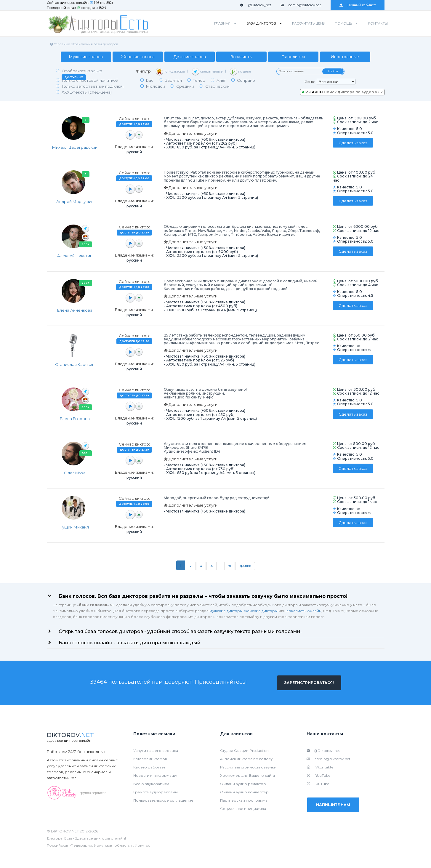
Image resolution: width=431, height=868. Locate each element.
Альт (221, 80)
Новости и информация (156, 775)
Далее (245, 566)
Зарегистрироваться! (309, 683)
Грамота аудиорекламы (156, 792)
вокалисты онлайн (304, 611)
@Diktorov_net (255, 5)
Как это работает (149, 767)
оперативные (207, 72)
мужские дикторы (226, 611)
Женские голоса (138, 57)
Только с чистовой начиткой (90, 80)
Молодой (156, 86)
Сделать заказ (353, 143)
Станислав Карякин (75, 364)
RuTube (318, 784)
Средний (185, 86)
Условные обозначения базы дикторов (84, 44)
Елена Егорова (75, 419)
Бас (150, 80)
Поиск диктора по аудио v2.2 (342, 92)
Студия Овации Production (244, 751)
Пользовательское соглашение (163, 800)
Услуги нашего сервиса (156, 751)
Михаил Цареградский (75, 147)
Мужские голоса (86, 57)
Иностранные (345, 57)
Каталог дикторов (150, 759)
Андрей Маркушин (75, 201)
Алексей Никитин (75, 256)
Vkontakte (320, 767)
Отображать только (82, 74)
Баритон (173, 80)
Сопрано (246, 80)
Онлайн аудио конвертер (244, 792)
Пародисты (293, 57)
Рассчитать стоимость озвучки (248, 767)
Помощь (343, 23)
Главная (222, 23)
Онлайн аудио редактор (243, 784)
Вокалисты (241, 57)
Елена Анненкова (75, 310)
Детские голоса (190, 57)
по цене (240, 72)
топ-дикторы (170, 72)
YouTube (318, 775)
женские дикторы (261, 611)
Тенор (199, 80)
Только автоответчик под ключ (93, 86)
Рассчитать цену (309, 23)
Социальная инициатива (243, 809)
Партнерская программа (244, 800)
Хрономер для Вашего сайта (247, 775)
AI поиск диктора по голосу (246, 759)
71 (230, 566)
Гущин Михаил (75, 527)
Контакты (378, 23)
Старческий (217, 86)
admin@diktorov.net (301, 5)
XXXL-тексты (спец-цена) (87, 92)
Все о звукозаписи (151, 784)
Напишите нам (333, 805)
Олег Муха (75, 473)
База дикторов (261, 23)
